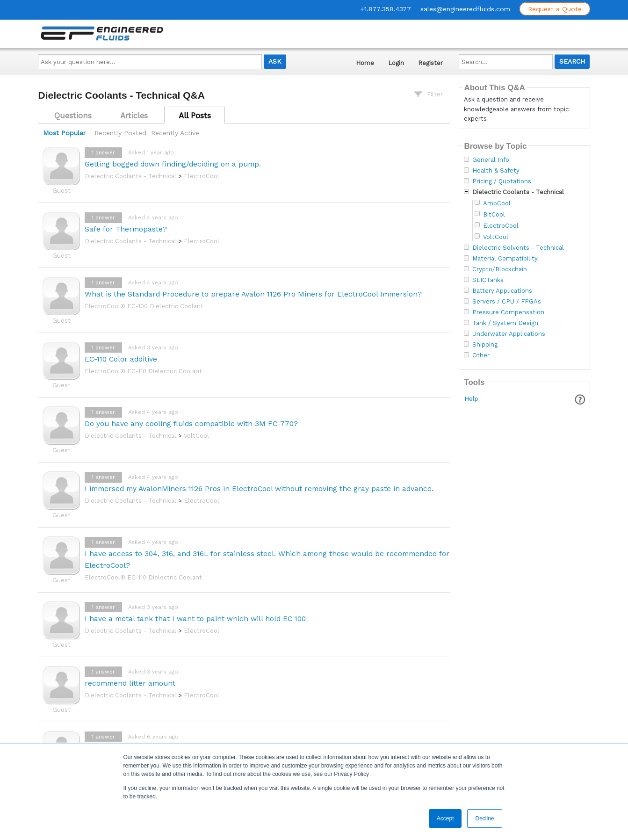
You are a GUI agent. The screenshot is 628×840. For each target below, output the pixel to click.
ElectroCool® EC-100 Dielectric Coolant (144, 306)
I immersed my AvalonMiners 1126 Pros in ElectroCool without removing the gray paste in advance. (259, 489)
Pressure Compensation (508, 312)
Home (365, 63)
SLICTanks (488, 280)
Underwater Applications (509, 334)
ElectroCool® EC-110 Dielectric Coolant (143, 371)
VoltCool (196, 436)
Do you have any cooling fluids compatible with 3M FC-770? (191, 424)
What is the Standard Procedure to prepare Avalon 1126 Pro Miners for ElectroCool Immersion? (253, 294)
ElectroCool (202, 176)
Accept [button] (445, 818)
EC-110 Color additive (121, 359)
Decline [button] (484, 818)
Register (430, 63)
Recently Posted (120, 133)
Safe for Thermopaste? (126, 229)
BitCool (494, 214)
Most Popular (64, 133)
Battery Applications (502, 291)
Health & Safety (496, 171)
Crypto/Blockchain (500, 269)
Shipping (485, 345)
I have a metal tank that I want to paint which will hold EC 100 (195, 619)
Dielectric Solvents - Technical (518, 248)
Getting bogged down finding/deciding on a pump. (173, 164)
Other (481, 355)
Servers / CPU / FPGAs (507, 302)
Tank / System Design (505, 323)
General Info (491, 160)
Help (471, 399)
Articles (134, 116)
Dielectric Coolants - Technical (130, 176)
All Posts (195, 116)
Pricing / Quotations (502, 181)
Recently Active (175, 133)
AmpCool (497, 203)
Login (396, 63)
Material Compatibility (505, 259)
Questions (73, 116)
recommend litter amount (130, 683)
